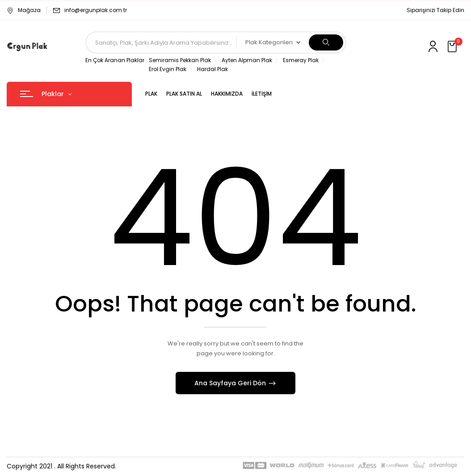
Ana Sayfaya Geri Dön (231, 383)
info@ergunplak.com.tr (96, 10)
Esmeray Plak (301, 60)
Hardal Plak (212, 69)
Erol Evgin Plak (168, 69)
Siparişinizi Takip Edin (435, 10)
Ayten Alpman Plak (247, 60)
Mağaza (24, 10)
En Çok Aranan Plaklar (115, 60)
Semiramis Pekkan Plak (180, 60)
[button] (453, 47)
